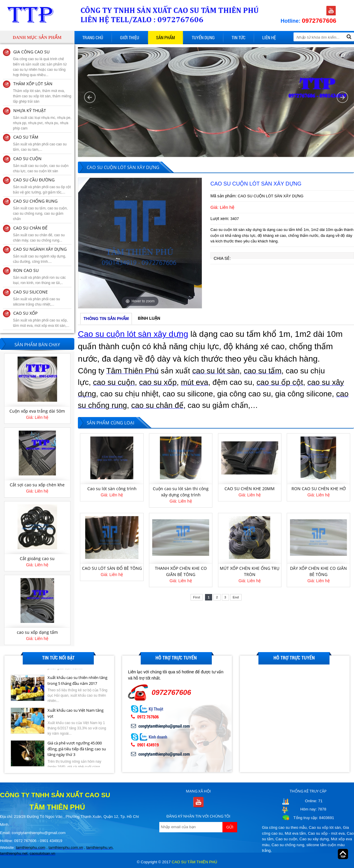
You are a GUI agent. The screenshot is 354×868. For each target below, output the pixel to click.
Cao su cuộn (286, 839)
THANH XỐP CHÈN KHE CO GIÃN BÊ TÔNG (181, 571)
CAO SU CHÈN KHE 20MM (250, 489)
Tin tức (239, 37)
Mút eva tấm (295, 833)
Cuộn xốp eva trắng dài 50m (37, 413)
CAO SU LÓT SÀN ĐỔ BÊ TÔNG (112, 568)
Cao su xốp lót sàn (325, 827)
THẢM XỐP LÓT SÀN (33, 84)
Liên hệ (269, 37)
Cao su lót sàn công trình (112, 489)
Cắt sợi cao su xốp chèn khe (37, 486)
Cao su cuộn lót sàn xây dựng (133, 334)
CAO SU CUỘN (27, 159)
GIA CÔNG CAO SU (31, 52)
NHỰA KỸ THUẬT (30, 110)
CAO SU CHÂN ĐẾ (30, 228)
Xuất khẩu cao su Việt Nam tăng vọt (76, 719)
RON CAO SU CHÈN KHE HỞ (319, 489)
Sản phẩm (165, 37)
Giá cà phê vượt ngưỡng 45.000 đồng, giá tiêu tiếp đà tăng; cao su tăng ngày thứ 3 (77, 755)
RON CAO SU (26, 270)
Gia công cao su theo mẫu (284, 827)
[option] (140, 243)
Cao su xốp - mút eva (326, 833)
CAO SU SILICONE (31, 292)
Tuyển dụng (203, 37)
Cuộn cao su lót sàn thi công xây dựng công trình (181, 492)
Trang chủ (93, 37)
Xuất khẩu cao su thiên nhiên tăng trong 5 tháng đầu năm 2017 (77, 687)
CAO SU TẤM (26, 137)
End (236, 597)
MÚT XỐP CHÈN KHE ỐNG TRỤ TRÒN (250, 571)
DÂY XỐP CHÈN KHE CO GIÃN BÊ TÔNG (318, 571)
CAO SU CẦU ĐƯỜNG (34, 180)
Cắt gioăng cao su (37, 560)
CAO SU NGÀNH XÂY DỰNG (40, 249)
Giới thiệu (130, 37)
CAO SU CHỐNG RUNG (35, 201)
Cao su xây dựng (314, 839)
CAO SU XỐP (25, 313)
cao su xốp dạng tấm (37, 634)
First (197, 597)
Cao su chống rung (288, 845)
